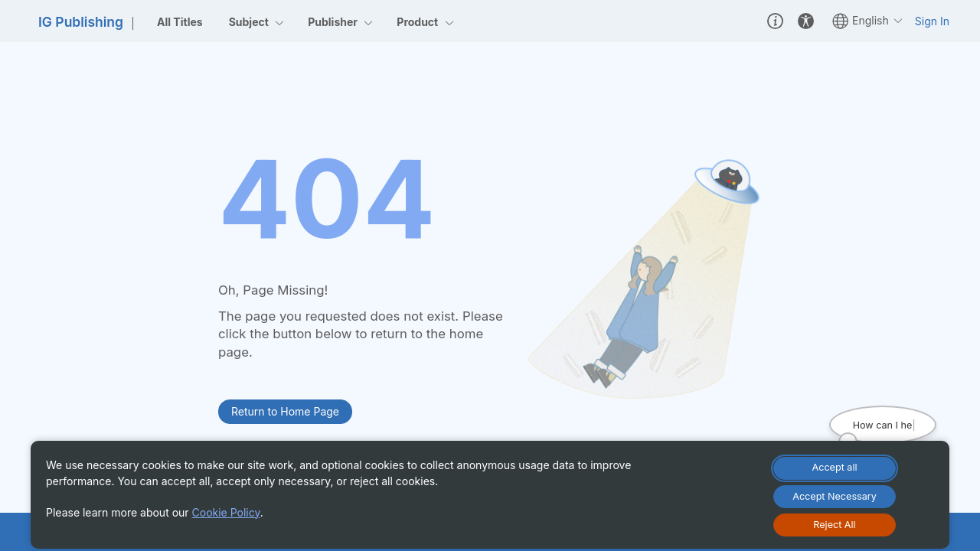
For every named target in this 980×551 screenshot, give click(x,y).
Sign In (932, 21)
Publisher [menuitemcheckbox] (341, 22)
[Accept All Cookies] (835, 468)
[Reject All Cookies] (835, 525)
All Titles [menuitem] (180, 22)
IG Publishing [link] (81, 22)
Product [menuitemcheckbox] (425, 22)
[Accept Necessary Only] (835, 497)
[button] (775, 21)
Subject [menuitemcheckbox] (257, 22)
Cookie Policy (226, 512)
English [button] (868, 21)
